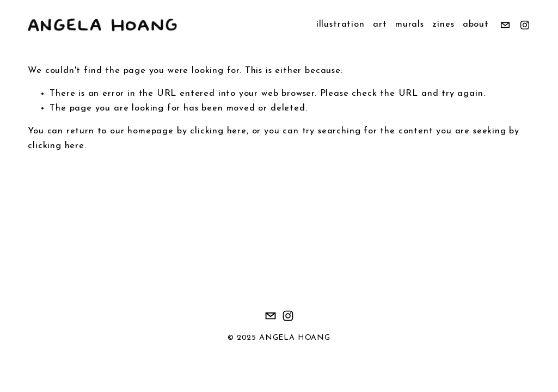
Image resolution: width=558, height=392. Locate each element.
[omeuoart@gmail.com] (505, 25)
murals (410, 24)
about (476, 24)
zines (443, 24)
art (380, 24)
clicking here (218, 131)
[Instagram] (525, 25)
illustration (341, 24)
